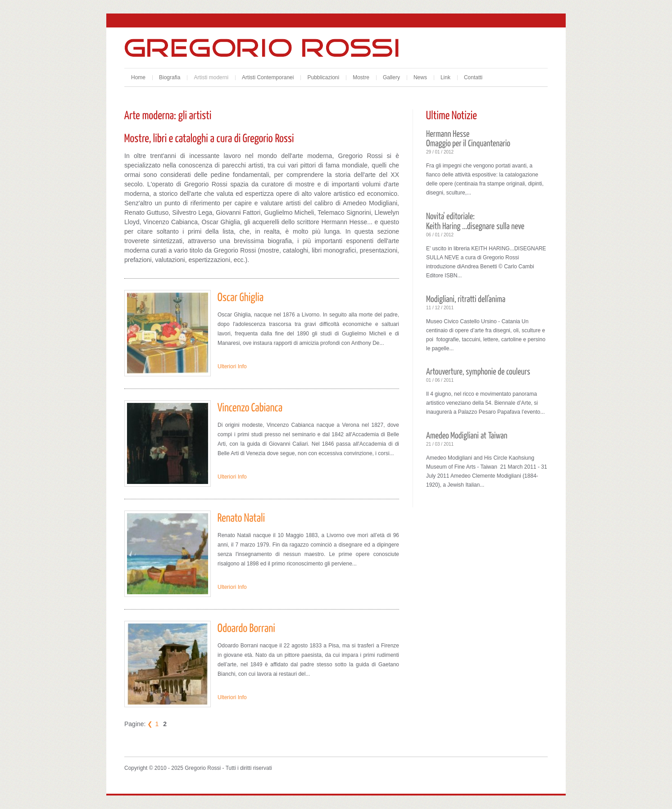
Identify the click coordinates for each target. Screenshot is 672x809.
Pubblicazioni (323, 77)
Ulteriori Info (232, 366)
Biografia (170, 77)
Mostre (361, 77)
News (420, 77)
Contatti (473, 77)
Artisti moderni (211, 77)
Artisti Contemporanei (268, 77)
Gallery (391, 77)
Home (138, 77)
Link (445, 77)
